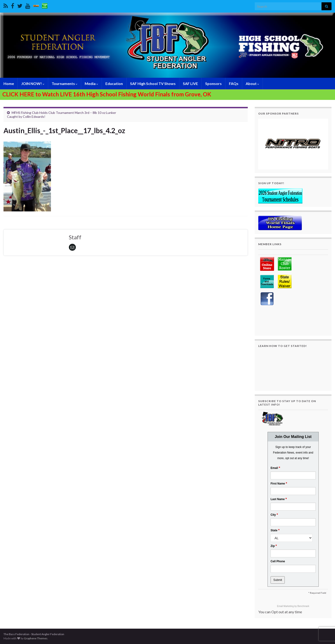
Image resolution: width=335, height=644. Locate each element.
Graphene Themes (36, 638)
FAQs (234, 83)
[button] (293, 144)
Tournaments (65, 83)
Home (9, 83)
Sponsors (213, 83)
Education (114, 83)
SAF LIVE (190, 83)
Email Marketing (286, 606)
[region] (293, 144)
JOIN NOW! (33, 83)
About (252, 83)
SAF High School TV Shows (153, 83)
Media (91, 83)
